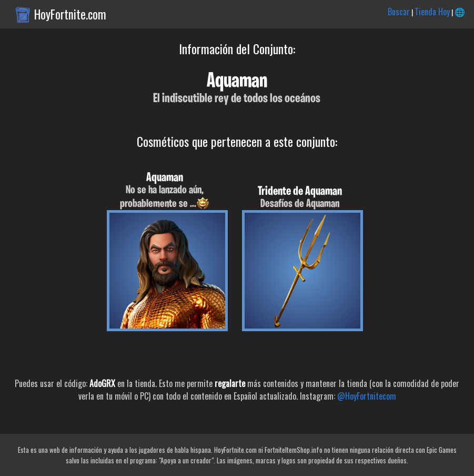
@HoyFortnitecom (367, 396)
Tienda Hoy (432, 12)
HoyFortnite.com (70, 14)
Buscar (399, 12)
